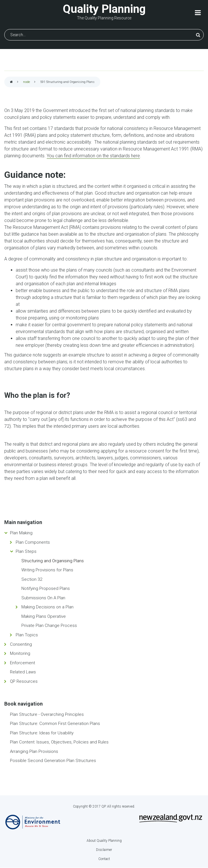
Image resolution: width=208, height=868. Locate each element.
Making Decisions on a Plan (47, 607)
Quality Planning (104, 9)
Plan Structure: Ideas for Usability (42, 733)
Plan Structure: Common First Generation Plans (55, 724)
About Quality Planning (104, 841)
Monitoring (20, 653)
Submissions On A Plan (43, 598)
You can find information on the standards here (93, 156)
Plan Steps (26, 551)
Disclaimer (104, 850)
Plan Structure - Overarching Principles (47, 714)
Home (11, 82)
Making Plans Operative (44, 616)
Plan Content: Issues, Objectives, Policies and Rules (59, 742)
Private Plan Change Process (49, 625)
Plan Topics (27, 635)
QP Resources (24, 681)
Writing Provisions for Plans (47, 570)
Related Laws (23, 672)
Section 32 (32, 579)
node (26, 82)
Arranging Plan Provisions (34, 751)
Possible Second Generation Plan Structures (53, 761)
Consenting (21, 644)
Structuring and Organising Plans (53, 561)
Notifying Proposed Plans (46, 588)
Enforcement (23, 663)
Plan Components (33, 542)
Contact (104, 859)
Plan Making (21, 533)
